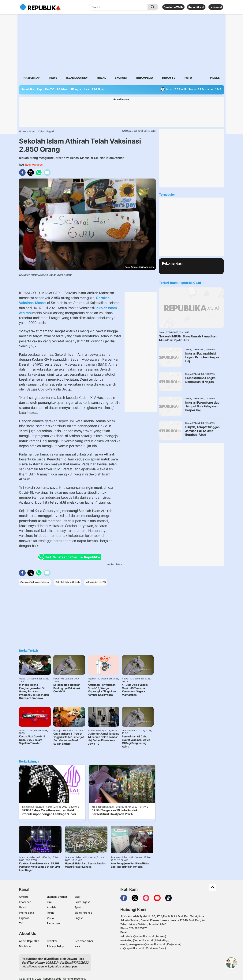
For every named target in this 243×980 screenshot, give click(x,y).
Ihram (32, 131)
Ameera (24, 897)
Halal (101, 78)
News (53, 78)
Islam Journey (77, 78)
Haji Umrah (32, 78)
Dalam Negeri (46, 131)
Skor (77, 897)
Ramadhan (53, 923)
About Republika (29, 941)
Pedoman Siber (84, 941)
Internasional (27, 913)
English (79, 918)
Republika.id (196, 7)
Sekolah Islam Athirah (68, 582)
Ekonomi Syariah (57, 897)
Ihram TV (169, 78)
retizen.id (216, 7)
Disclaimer (25, 946)
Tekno (51, 913)
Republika (28, 89)
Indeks (215, 78)
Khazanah (25, 902)
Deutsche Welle (173, 7)
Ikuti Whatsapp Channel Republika (70, 557)
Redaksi (52, 941)
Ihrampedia (145, 78)
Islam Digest (82, 902)
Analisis (52, 907)
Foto (188, 78)
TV (21, 923)
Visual (51, 918)
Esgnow (24, 918)
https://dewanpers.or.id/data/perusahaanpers (50, 966)
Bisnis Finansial (84, 913)
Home (22, 131)
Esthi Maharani (34, 165)
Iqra (49, 902)
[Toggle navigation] (23, 7)
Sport (78, 907)
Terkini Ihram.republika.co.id (180, 283)
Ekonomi (121, 78)
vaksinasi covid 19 (96, 582)
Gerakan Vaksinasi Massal (35, 582)
